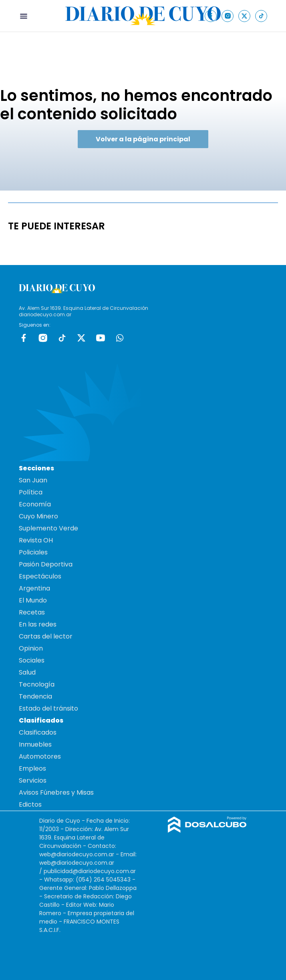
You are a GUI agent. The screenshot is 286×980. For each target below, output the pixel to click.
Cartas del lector (46, 636)
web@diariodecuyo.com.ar (77, 854)
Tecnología (37, 684)
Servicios (33, 780)
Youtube (101, 338)
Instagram (43, 338)
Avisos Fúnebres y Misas (56, 792)
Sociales (32, 660)
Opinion (31, 648)
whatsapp (120, 338)
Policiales (33, 552)
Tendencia (35, 696)
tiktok (62, 338)
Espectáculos (40, 576)
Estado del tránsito (48, 708)
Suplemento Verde (48, 528)
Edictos (30, 804)
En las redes (38, 624)
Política (31, 492)
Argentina (34, 588)
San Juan (33, 480)
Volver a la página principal (143, 139)
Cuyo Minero (38, 516)
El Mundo (33, 600)
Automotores (40, 756)
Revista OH (36, 540)
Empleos (32, 768)
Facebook (24, 338)
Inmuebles (35, 744)
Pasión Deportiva (46, 564)
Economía (35, 504)
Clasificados (38, 732)
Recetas (32, 612)
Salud (27, 672)
